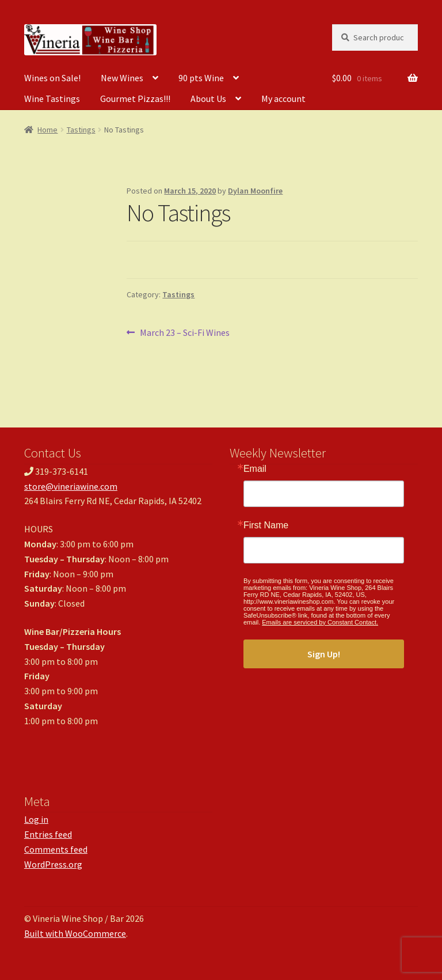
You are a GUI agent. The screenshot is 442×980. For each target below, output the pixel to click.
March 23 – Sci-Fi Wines (184, 333)
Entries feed (48, 834)
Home (47, 130)
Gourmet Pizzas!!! (135, 99)
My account (283, 99)
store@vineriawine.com (71, 486)
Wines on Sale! (52, 78)
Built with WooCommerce (75, 933)
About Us (208, 99)
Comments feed (56, 849)
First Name (266, 525)
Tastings (81, 130)
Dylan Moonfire (255, 191)
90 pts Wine (201, 78)
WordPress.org (53, 864)
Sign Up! (324, 654)
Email (255, 469)
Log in (36, 819)
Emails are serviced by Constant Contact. (320, 622)
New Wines (122, 78)
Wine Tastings (52, 99)
